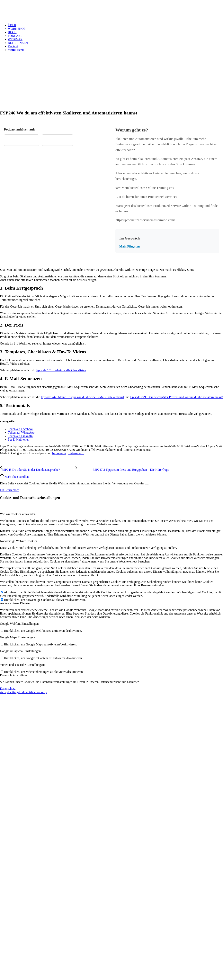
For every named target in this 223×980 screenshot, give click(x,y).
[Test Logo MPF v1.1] (29, 18)
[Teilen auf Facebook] (21, 429)
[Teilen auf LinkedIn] (20, 436)
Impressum (59, 453)
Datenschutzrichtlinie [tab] (13, 675)
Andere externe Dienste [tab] (15, 603)
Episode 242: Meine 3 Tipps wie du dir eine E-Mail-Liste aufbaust (82, 397)
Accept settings (10, 692)
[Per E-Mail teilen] (19, 440)
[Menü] (16, 50)
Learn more (12, 490)
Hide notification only (33, 692)
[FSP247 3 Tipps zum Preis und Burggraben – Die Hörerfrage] (122, 470)
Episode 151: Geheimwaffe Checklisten (61, 370)
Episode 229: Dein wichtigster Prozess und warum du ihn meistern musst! (177, 397)
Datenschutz (76, 453)
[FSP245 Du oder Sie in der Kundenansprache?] (38, 470)
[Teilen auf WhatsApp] (21, 432)
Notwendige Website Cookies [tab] (19, 541)
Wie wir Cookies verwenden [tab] (18, 514)
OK (2, 490)
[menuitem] (115, 25)
